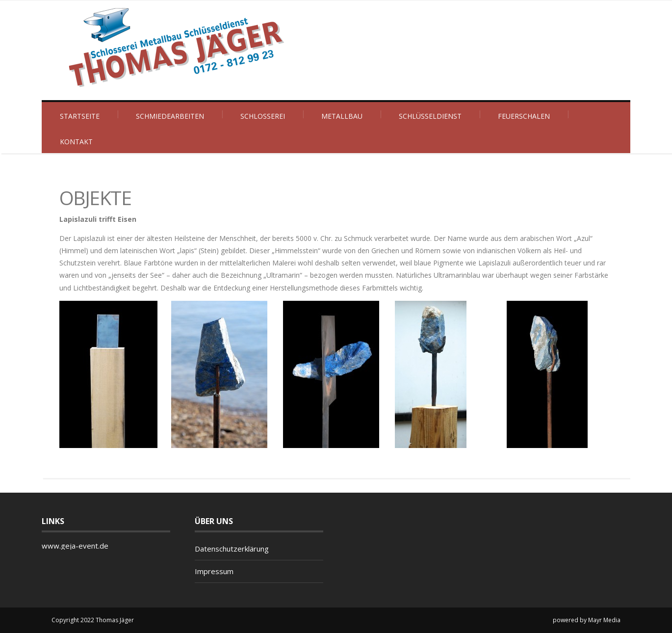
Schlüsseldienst (430, 116)
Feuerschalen (524, 116)
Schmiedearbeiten (170, 116)
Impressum (214, 571)
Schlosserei (263, 116)
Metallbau (342, 116)
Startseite (80, 116)
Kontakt (76, 142)
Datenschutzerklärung (232, 549)
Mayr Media (604, 620)
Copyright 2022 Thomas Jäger (93, 620)
